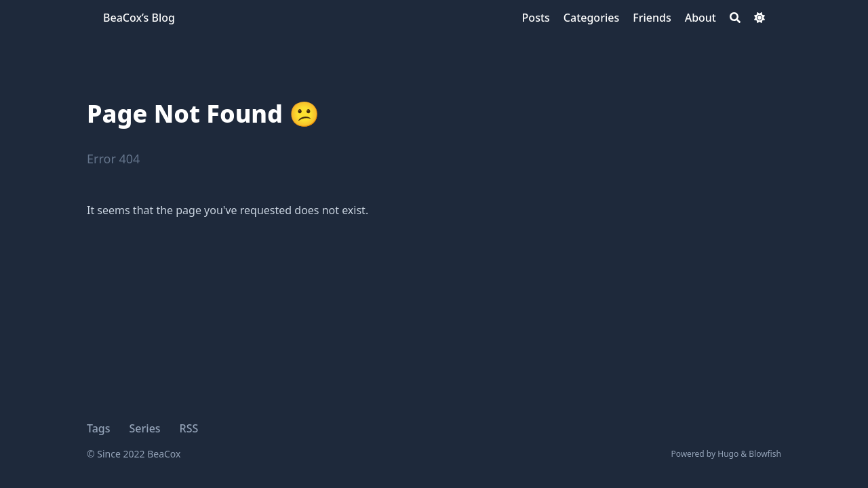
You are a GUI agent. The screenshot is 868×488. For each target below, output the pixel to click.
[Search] (735, 18)
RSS (189, 428)
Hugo (728, 454)
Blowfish (765, 454)
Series (145, 428)
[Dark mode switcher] (759, 18)
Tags (99, 428)
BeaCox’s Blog (139, 18)
